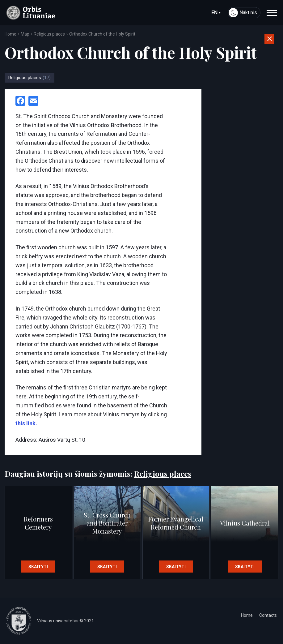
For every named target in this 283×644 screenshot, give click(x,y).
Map (25, 34)
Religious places (49, 34)
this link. (26, 423)
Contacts (268, 615)
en (216, 13)
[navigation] (272, 13)
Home (11, 34)
